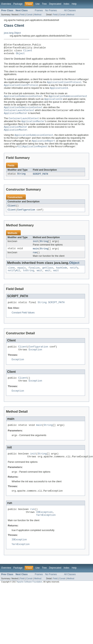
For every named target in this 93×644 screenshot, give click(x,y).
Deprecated (55, 4)
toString (28, 278)
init (36, 248)
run (35, 260)
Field (22, 15)
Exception (35, 359)
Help (74, 4)
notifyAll (14, 278)
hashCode (62, 275)
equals (22, 275)
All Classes (70, 10)
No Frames (51, 10)
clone (11, 275)
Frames (39, 10)
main (36, 255)
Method (38, 15)
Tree (44, 4)
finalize (34, 275)
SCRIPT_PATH (40, 180)
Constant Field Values (23, 321)
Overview (6, 4)
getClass (48, 275)
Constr (29, 15)
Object (20, 56)
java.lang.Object (12, 33)
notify (74, 275)
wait (39, 278)
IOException (44, 527)
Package (18, 4)
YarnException (46, 531)
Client (28, 52)
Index (66, 4)
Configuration (26, 216)
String (21, 180)
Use (37, 4)
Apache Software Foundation (30, 598)
